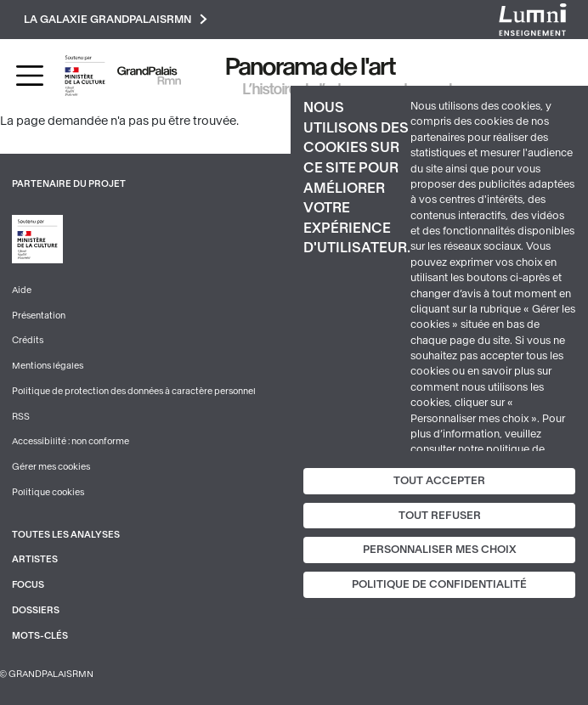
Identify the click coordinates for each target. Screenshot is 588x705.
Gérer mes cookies (51, 467)
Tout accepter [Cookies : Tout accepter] (439, 481)
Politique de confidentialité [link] (439, 584)
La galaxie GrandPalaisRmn (116, 19)
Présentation (39, 316)
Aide (22, 290)
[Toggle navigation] (30, 76)
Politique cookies (48, 492)
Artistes (35, 559)
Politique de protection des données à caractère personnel (134, 391)
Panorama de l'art (311, 67)
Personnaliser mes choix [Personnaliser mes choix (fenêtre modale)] (440, 550)
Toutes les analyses (66, 535)
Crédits (28, 340)
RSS (21, 417)
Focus (28, 585)
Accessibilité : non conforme (71, 441)
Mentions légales (48, 366)
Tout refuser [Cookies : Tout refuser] (440, 516)
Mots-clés (40, 636)
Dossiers (36, 610)
